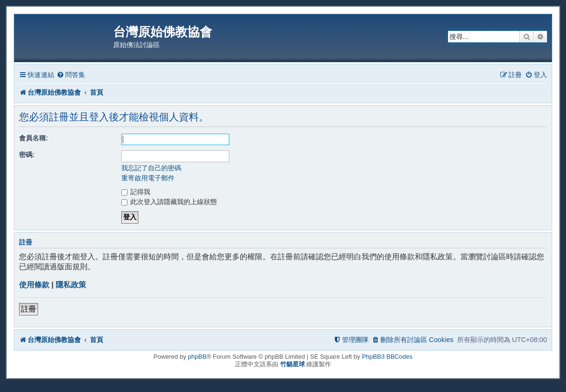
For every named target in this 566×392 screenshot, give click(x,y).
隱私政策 (71, 285)
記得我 (136, 192)
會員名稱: (34, 138)
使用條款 (34, 285)
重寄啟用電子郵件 (148, 178)
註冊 (29, 309)
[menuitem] (71, 75)
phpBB (197, 357)
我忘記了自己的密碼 (151, 168)
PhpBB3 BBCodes (387, 357)
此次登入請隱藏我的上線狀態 (169, 202)
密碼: (27, 155)
